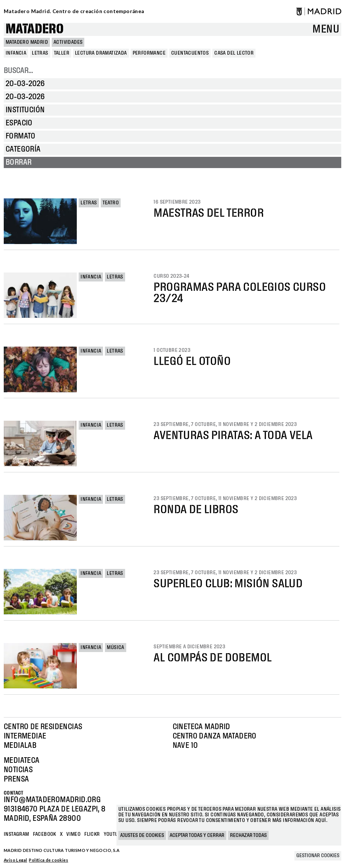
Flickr (92, 834)
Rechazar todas (248, 835)
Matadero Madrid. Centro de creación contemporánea (74, 11)
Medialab (20, 746)
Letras (89, 203)
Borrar (19, 162)
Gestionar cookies (318, 856)
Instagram (16, 834)
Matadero (35, 29)
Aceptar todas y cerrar (197, 835)
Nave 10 (185, 746)
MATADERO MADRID (27, 42)
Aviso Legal (15, 860)
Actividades (68, 42)
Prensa (16, 779)
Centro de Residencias (43, 727)
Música (115, 648)
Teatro (111, 203)
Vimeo (73, 834)
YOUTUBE (114, 834)
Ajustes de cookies (142, 835)
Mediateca (22, 761)
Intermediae (25, 736)
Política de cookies (49, 860)
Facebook (45, 834)
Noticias (18, 770)
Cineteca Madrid (202, 727)
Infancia (91, 277)
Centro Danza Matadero (215, 736)
